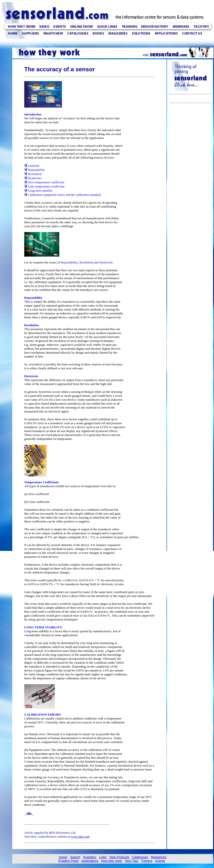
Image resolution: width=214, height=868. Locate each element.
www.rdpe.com (80, 837)
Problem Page (68, 861)
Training (147, 861)
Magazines (159, 857)
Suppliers (90, 857)
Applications (90, 861)
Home (63, 857)
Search (75, 857)
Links (103, 857)
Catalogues (140, 857)
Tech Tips (132, 861)
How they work (112, 861)
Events (160, 861)
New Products (119, 857)
